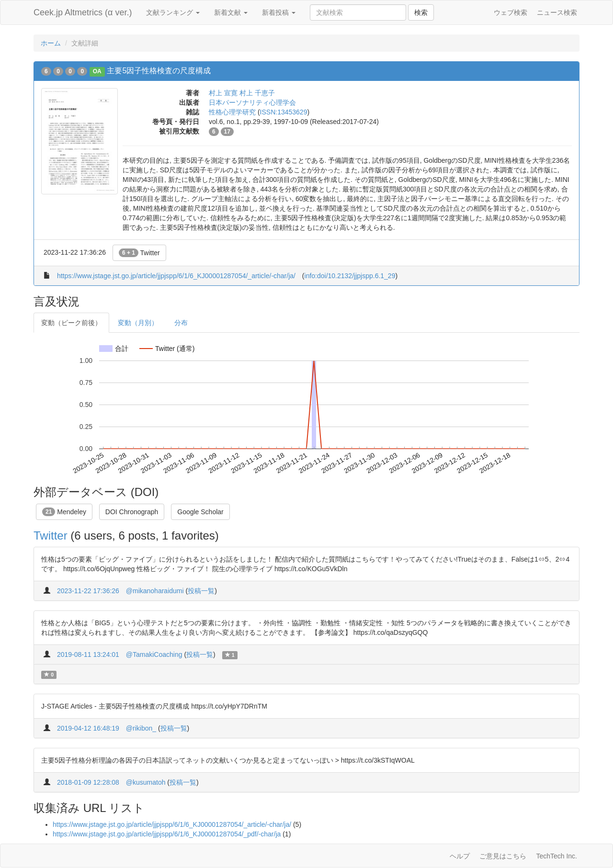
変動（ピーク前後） (71, 323)
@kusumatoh (146, 782)
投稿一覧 (201, 591)
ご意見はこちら (503, 856)
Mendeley (64, 512)
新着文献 (231, 12)
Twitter (139, 253)
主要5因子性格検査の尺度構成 (159, 71)
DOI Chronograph (132, 512)
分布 (181, 323)
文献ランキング (173, 12)
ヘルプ (460, 856)
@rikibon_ (141, 728)
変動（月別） (138, 323)
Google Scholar (200, 512)
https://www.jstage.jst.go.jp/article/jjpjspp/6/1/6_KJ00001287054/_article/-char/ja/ (176, 276)
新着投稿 (279, 12)
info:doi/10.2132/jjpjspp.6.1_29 (350, 276)
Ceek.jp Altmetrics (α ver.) (83, 12)
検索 (421, 12)
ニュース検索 (557, 12)
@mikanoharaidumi (155, 591)
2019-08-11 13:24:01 (88, 654)
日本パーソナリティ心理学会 (252, 102)
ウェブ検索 (511, 12)
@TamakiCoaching (154, 654)
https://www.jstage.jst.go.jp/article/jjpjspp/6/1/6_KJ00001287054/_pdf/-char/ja (167, 834)
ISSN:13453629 (284, 112)
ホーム (51, 43)
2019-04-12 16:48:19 (88, 728)
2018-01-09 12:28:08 (88, 782)
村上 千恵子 (257, 93)
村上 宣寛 (223, 93)
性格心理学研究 (232, 112)
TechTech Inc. (556, 856)
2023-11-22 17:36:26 (88, 591)
